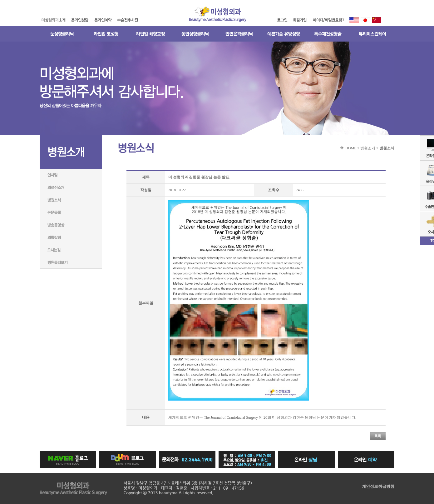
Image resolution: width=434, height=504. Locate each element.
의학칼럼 (71, 237)
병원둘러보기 (71, 262)
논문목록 (71, 212)
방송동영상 (71, 225)
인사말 (71, 175)
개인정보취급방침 (378, 486)
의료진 (71, 187)
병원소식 (71, 200)
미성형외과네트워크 (71, 250)
